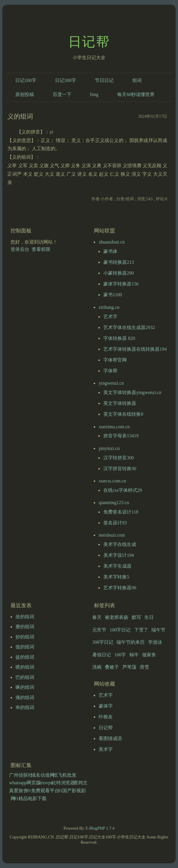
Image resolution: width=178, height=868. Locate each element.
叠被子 (112, 667)
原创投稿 (25, 94)
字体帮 (110, 371)
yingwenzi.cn (111, 383)
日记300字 (66, 80)
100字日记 (120, 630)
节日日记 (104, 80)
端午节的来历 (131, 642)
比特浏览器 (63, 783)
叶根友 (106, 717)
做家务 (149, 655)
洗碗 (97, 667)
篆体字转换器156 (121, 284)
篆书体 (110, 251)
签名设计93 (115, 523)
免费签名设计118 (121, 512)
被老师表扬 (117, 617)
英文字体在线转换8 (123, 414)
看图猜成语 (110, 738)
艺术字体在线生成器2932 (129, 327)
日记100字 (26, 80)
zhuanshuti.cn (112, 242)
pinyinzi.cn (109, 448)
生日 (149, 617)
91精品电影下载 (30, 798)
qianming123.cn (114, 503)
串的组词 (25, 707)
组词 (137, 80)
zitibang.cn (109, 307)
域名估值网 (43, 775)
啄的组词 (25, 687)
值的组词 (25, 647)
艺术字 (110, 317)
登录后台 (20, 249)
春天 (97, 617)
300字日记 (103, 642)
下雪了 (141, 630)
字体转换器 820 (119, 338)
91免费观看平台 (43, 791)
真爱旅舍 (18, 791)
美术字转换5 (116, 577)
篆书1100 (113, 295)
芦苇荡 (129, 667)
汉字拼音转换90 (120, 469)
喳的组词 (25, 667)
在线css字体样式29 (123, 490)
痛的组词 (25, 697)
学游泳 (155, 642)
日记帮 (89, 42)
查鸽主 (81, 783)
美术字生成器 (117, 566)
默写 (136, 617)
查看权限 (41, 249)
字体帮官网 (115, 360)
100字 (120, 655)
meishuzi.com (112, 535)
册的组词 (25, 627)
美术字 (106, 749)
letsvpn (46, 783)
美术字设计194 (119, 555)
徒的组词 (25, 657)
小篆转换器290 (119, 273)
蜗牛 (134, 655)
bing (94, 94)
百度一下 (62, 94)
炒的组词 (25, 637)
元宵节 (99, 630)
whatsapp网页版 (25, 783)
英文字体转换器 (120, 403)
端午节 (158, 630)
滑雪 (144, 667)
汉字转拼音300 (119, 458)
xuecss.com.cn (112, 481)
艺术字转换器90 (120, 588)
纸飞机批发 (65, 775)
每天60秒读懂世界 (136, 94)
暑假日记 (102, 655)
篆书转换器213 (119, 262)
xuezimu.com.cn (114, 427)
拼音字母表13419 (121, 436)
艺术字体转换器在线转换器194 (135, 349)
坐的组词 (25, 617)
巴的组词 (25, 677)
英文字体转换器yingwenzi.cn (132, 392)
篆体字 (106, 706)
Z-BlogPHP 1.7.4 (100, 828)
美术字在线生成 (120, 544)
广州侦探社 (21, 775)
